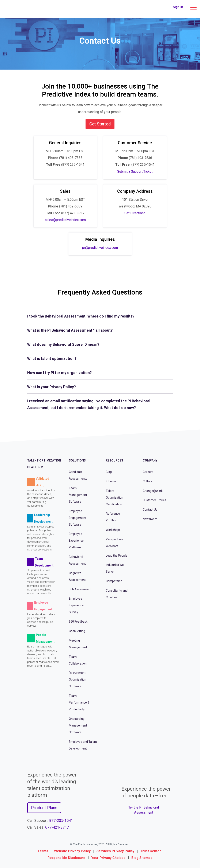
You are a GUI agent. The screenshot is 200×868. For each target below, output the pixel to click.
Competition (114, 581)
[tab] (100, 316)
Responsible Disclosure (66, 858)
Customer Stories (154, 500)
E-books (111, 481)
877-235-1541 (61, 820)
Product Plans (44, 808)
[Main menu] (193, 9)
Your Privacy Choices (108, 858)
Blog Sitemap (142, 858)
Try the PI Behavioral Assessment (144, 810)
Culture (148, 481)
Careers (148, 472)
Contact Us (150, 510)
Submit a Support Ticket (135, 172)
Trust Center (151, 851)
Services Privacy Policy (115, 851)
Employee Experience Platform (76, 541)
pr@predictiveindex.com (100, 248)
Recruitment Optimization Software (78, 680)
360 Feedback (78, 622)
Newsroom (150, 519)
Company (150, 460)
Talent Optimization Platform (44, 464)
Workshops (113, 530)
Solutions (77, 460)
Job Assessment (80, 589)
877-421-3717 (57, 827)
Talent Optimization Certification (114, 498)
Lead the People (117, 556)
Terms (43, 851)
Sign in (178, 7)
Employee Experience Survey (76, 605)
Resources (114, 460)
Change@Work (153, 491)
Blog (109, 472)
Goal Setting (77, 631)
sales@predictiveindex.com (65, 220)
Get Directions (135, 213)
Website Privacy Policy (72, 851)
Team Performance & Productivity (79, 702)
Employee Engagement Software (78, 518)
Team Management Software (78, 495)
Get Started (100, 124)
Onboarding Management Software (78, 725)
